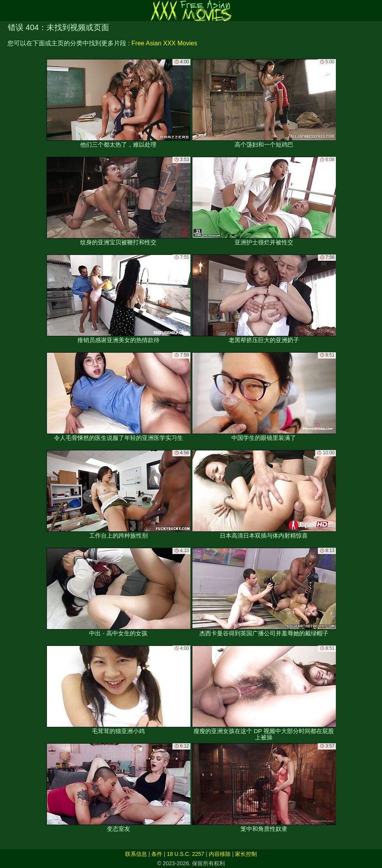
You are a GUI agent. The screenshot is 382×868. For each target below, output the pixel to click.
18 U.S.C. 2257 (186, 854)
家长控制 (246, 854)
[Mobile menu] (7, 11)
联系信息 (136, 854)
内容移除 (220, 854)
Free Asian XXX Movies (164, 43)
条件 (157, 854)
